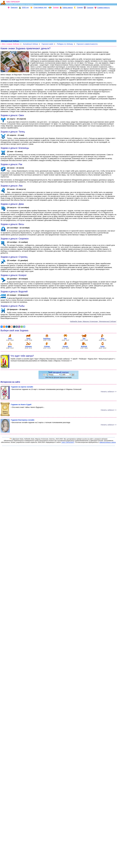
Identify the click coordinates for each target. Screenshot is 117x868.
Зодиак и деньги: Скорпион (15, 239)
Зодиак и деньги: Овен (12, 115)
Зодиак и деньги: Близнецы (15, 148)
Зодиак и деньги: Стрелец (14, 257)
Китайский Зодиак (30, 44)
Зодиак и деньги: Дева (12, 204)
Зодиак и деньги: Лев (12, 186)
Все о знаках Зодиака (11, 44)
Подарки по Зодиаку (65, 44)
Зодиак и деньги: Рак (11, 164)
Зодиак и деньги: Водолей (14, 292)
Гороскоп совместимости (87, 44)
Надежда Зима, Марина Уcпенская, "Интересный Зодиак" (93, 321)
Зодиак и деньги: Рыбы (13, 306)
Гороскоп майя (47, 44)
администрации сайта (108, 442)
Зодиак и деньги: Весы (12, 224)
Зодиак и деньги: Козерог (14, 275)
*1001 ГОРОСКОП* (68, 442)
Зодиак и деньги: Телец (13, 132)
